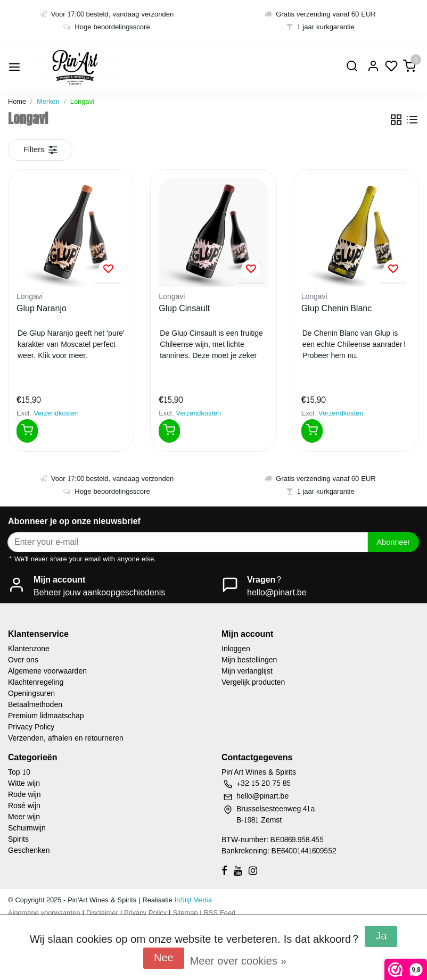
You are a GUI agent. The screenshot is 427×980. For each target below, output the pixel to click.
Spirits (18, 839)
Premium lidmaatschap (46, 716)
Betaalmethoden (35, 705)
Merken (48, 102)
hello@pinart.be (277, 592)
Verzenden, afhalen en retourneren (66, 738)
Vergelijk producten (253, 682)
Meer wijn (24, 817)
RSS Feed (220, 913)
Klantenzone (29, 649)
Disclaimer (102, 913)
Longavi (82, 102)
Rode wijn (24, 795)
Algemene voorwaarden (47, 671)
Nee (164, 958)
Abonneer (393, 542)
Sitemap (185, 913)
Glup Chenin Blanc (337, 309)
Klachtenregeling (36, 682)
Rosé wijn (24, 806)
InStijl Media (192, 900)
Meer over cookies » (238, 961)
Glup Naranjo (42, 309)
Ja (381, 936)
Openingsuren (31, 694)
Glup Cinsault (184, 309)
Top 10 (19, 772)
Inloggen (236, 649)
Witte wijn (24, 783)
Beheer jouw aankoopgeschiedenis (99, 592)
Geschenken (29, 850)
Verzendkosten (56, 413)
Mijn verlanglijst (247, 671)
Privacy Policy (31, 727)
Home (17, 102)
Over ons (23, 660)
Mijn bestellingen (249, 660)
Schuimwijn (27, 828)
